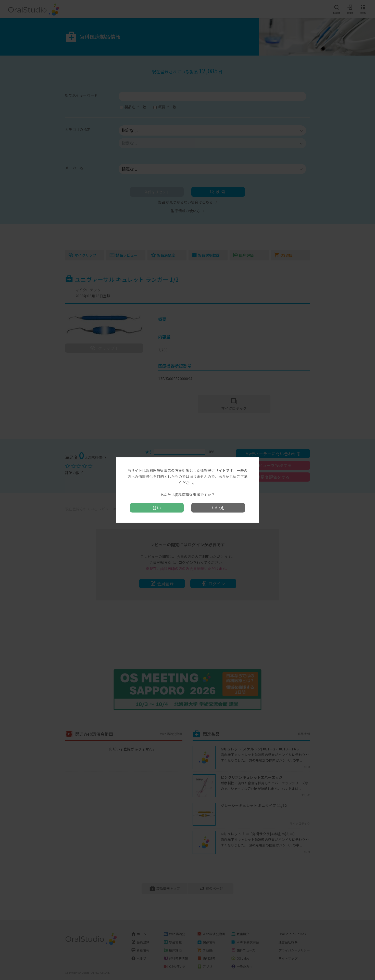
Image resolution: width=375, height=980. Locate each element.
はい (157, 507)
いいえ (218, 507)
